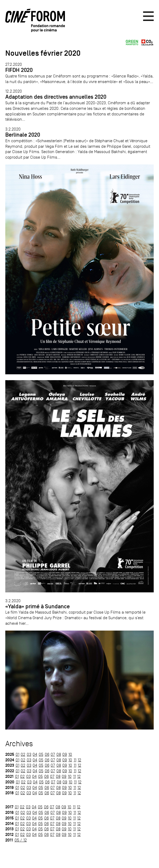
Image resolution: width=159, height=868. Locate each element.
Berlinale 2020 (23, 135)
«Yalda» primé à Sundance (37, 606)
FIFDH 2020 (19, 70)
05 (41, 754)
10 (70, 754)
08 (59, 754)
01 (17, 754)
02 (23, 754)
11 (75, 760)
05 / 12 (21, 840)
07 (53, 754)
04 (35, 754)
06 (47, 754)
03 (29, 754)
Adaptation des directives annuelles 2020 (56, 97)
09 (65, 754)
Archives (19, 744)
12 (79, 760)
